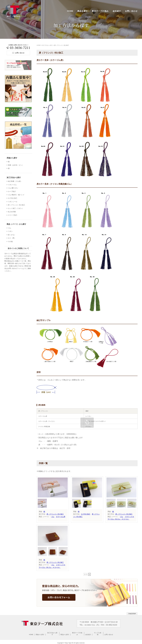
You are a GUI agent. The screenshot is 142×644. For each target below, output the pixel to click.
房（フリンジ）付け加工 (55, 514)
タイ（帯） (12, 238)
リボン (11, 231)
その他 (11, 241)
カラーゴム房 (61, 517)
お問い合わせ (131, 11)
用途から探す (40, 633)
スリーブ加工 (13, 215)
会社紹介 (117, 11)
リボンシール (13, 202)
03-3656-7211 (90, 625)
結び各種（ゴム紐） (15, 181)
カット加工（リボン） (16, 208)
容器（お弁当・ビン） (16, 165)
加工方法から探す (52, 633)
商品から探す (65, 633)
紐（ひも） (12, 235)
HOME (70, 11)
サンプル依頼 (98, 633)
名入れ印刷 (12, 212)
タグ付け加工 (86, 514)
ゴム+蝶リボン (13, 188)
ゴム (53, 517)
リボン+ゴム (13, 185)
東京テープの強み (100, 11)
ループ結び (12, 191)
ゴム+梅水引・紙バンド (17, 195)
